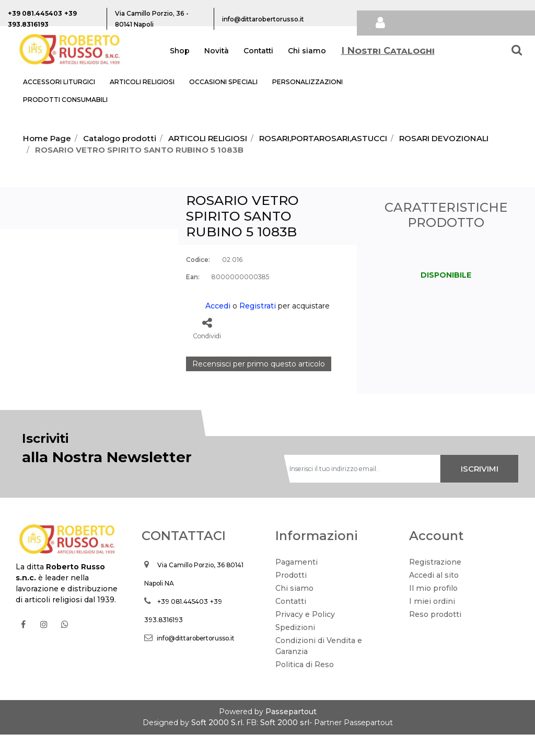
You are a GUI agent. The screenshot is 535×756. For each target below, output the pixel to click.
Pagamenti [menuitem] (296, 583)
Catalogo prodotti (120, 138)
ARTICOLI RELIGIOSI (208, 138)
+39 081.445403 (183, 623)
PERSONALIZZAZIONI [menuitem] (307, 82)
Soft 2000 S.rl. (218, 744)
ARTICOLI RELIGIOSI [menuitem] (142, 82)
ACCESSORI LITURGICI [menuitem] (59, 82)
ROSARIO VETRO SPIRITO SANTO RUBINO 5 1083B (139, 150)
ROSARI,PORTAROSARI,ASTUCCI (323, 138)
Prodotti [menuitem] (291, 597)
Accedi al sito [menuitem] (434, 597)
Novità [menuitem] (217, 51)
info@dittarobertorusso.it (196, 660)
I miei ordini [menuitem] (432, 623)
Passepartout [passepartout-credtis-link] (291, 733)
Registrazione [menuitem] (435, 583)
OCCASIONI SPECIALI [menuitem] (223, 82)
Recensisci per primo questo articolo (259, 364)
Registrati (258, 306)
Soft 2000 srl (285, 744)
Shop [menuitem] (180, 51)
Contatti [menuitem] (258, 51)
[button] (89, 289)
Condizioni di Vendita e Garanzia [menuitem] (319, 667)
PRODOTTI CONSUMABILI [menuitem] (65, 100)
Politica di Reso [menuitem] (305, 686)
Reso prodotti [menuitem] (435, 636)
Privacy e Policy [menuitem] (305, 636)
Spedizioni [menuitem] (295, 649)
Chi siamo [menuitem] (307, 51)
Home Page (47, 138)
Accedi (218, 306)
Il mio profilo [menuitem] (433, 610)
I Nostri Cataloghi (388, 51)
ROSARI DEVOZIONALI (444, 138)
